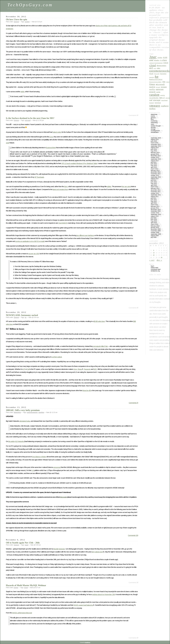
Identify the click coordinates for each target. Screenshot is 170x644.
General (16, 22)
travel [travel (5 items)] (152, 103)
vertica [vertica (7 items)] (158, 103)
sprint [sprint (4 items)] (168, 98)
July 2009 (154, 237)
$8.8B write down (99, 321)
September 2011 (156, 195)
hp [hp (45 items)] (157, 77)
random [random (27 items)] (154, 95)
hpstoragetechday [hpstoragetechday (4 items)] (155, 82)
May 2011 (154, 202)
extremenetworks (32, 412)
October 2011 (155, 193)
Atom (66, 186)
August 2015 (155, 139)
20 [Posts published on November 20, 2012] (154, 255)
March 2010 (154, 224)
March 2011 (154, 205)
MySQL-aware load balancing (83, 605)
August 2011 (155, 197)
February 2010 (155, 226)
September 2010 (156, 215)
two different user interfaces (85, 235)
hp (26, 317)
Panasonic (87, 369)
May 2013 (154, 166)
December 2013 (156, 156)
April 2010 (154, 223)
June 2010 (154, 219)
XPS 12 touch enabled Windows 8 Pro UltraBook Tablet (79, 163)
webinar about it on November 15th (104, 594)
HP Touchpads (39, 177)
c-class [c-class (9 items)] (164, 60)
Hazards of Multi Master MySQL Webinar (26, 585)
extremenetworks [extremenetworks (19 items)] (159, 71)
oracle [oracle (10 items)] (153, 92)
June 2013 (154, 164)
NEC (95, 369)
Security (153, 127)
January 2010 (155, 228)
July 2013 (154, 162)
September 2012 (156, 177)
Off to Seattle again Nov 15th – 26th (23, 543)
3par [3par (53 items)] (153, 57)
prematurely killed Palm (101, 346)
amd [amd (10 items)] (151, 60)
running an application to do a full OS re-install (30, 241)
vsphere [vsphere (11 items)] (165, 106)
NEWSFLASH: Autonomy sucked (22, 315)
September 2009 (156, 234)
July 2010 (154, 218)
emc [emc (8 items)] (159, 68)
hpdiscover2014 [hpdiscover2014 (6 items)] (156, 79)
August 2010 (155, 216)
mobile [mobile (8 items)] (152, 87)
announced (57, 467)
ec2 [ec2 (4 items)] (155, 68)
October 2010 (155, 213)
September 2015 (156, 138)
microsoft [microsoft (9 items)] (160, 84)
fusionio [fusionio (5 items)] (163, 74)
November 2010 (156, 211)
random (27, 22)
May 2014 (154, 151)
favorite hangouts (59, 549)
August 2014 (155, 148)
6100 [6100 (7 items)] (165, 57)
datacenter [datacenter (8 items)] (162, 65)
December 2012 (156, 172)
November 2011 (156, 192)
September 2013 (156, 159)
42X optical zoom (97, 552)
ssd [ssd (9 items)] (151, 100)
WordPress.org (155, 271)
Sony (75, 369)
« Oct (152, 260)
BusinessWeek (51, 148)
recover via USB (34, 254)
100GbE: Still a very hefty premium (23, 410)
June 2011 (154, 200)
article (22, 92)
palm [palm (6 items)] (158, 92)
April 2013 (154, 167)
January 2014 (155, 154)
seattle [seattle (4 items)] (163, 95)
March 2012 (154, 187)
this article (11, 441)
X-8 (33, 470)
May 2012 (154, 184)
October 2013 (155, 157)
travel (27, 545)
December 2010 (156, 210)
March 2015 (154, 143)
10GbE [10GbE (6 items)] (160, 57)
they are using (126, 186)
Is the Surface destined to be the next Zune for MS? (30, 118)
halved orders (57, 132)
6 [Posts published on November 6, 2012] (154, 250)
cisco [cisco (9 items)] (166, 63)
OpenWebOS (63, 223)
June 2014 (154, 149)
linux (152, 119)
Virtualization (155, 132)
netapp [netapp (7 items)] (164, 87)
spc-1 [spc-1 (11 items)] (162, 98)
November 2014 (156, 144)
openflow (41, 412)
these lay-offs (87, 390)
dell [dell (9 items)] (151, 68)
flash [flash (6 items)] (151, 74)
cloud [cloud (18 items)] (153, 65)
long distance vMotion (39, 457)
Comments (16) (133, 535)
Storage (153, 129)
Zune (51, 137)
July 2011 (154, 198)
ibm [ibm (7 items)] (164, 82)
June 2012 (154, 182)
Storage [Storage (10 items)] (157, 100)
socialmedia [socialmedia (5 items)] (154, 98)
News (152, 124)
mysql (26, 588)
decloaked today (25, 421)
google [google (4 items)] (152, 77)
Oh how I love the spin (16, 19)
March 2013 (154, 169)
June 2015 (154, 141)
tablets (109, 186)
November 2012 (156, 174)
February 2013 (155, 171)
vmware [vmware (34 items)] (155, 105)
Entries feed (154, 268)
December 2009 (156, 229)
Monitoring (154, 121)
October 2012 (155, 175)
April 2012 (154, 185)
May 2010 (154, 221)
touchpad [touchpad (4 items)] (164, 100)
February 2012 (155, 188)
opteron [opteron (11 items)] (160, 89)
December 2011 (156, 190)
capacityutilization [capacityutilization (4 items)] (156, 63)
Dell (28, 369)
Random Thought (156, 126)
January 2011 (155, 208)
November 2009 (156, 231)
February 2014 (155, 153)
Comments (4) (133, 403)
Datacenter (154, 114)
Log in (152, 266)
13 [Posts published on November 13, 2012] (154, 253)
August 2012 (155, 179)
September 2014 (156, 146)
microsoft (28, 120)
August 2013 (155, 161)
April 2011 (154, 203)
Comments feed (156, 269)
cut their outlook (57, 357)
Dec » (159, 260)
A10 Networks (19, 441)
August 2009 (155, 236)
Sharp (80, 369)
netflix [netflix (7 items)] (152, 89)
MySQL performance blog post (22, 613)
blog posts (63, 497)
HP (24, 369)
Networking (17, 412)
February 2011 (155, 206)
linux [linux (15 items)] (152, 84)
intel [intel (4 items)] (168, 82)
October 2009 (155, 232)
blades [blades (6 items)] (157, 60)
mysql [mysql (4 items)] (158, 87)
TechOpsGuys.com (30, 5)
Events (16, 588)
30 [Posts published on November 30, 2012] (162, 258)
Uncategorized (155, 131)
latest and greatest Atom (60, 189)
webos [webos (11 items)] (152, 108)
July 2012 (154, 180)
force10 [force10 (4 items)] (157, 74)
